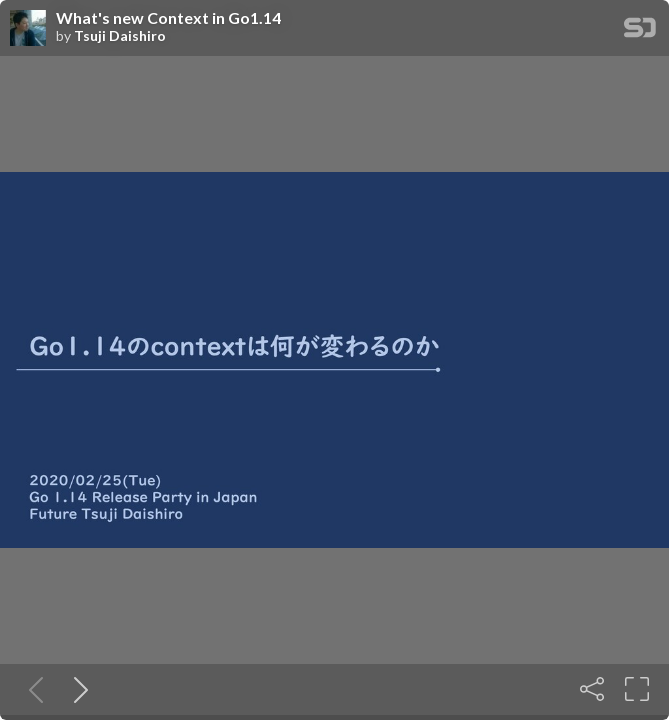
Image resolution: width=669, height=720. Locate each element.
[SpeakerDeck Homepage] (640, 31)
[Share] (592, 689)
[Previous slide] (32, 689)
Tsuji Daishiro (120, 36)
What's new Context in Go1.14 (168, 18)
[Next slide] (77, 689)
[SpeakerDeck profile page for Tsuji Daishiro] (28, 29)
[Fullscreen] (637, 689)
